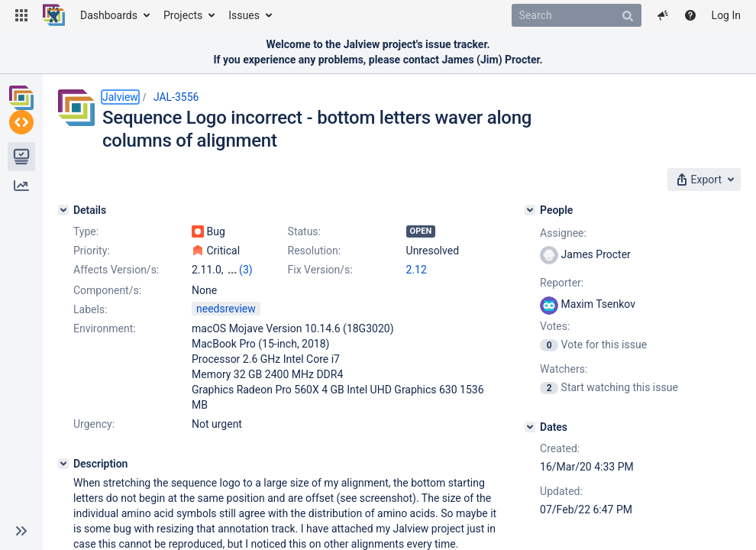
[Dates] (530, 427)
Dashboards (109, 15)
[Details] (63, 210)
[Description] (63, 464)
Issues (244, 15)
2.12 (417, 270)
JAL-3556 (176, 97)
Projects (183, 15)
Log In (726, 15)
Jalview (120, 97)
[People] (530, 210)
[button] (21, 15)
